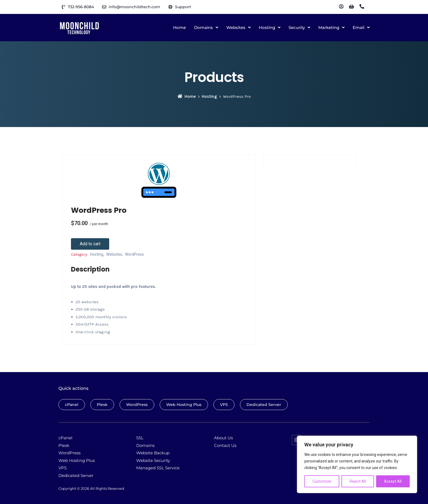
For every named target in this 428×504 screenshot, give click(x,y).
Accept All (393, 481)
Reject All (358, 481)
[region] (357, 464)
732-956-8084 (81, 7)
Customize (322, 481)
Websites (114, 254)
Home (187, 96)
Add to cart (90, 244)
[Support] (170, 7)
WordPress (134, 254)
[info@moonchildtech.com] (104, 7)
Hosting (209, 96)
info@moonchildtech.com (134, 7)
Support (183, 7)
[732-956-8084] (63, 7)
